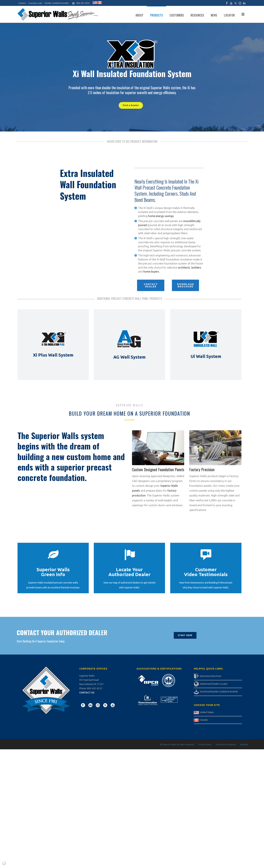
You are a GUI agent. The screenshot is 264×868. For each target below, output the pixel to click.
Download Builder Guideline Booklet (219, 692)
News (214, 15)
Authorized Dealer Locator (214, 684)
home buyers (151, 272)
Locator (229, 15)
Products (156, 15)
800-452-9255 (83, 3)
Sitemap (244, 745)
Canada (204, 720)
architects (184, 268)
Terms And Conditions (226, 745)
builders (196, 268)
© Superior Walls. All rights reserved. (177, 745)
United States (207, 712)
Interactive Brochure (211, 676)
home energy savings (161, 216)
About (139, 15)
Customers (177, 15)
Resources (197, 15)
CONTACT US (87, 693)
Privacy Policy (205, 745)
